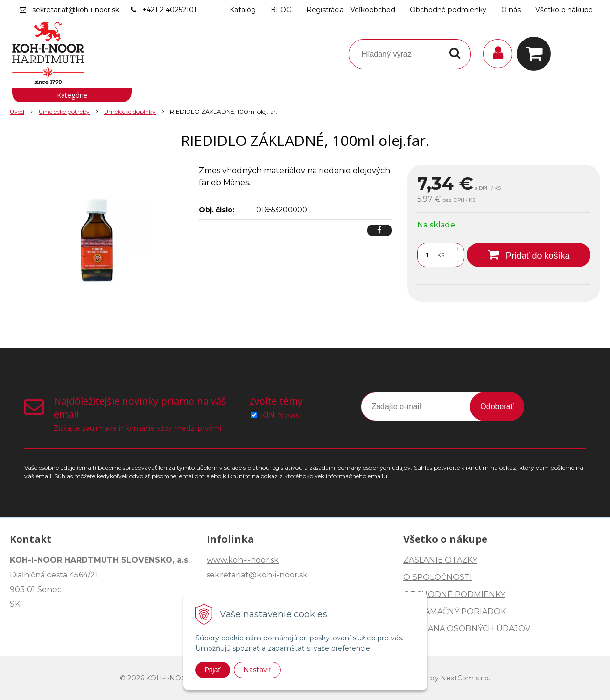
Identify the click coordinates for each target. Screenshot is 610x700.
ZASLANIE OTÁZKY (440, 560)
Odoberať (497, 406)
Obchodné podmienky (448, 10)
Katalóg (243, 10)
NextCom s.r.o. (465, 678)
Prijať (213, 670)
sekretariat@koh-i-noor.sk (76, 10)
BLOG (281, 10)
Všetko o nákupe (564, 10)
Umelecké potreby (64, 112)
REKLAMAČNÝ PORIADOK (455, 611)
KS (441, 255)
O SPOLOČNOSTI (438, 577)
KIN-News (280, 416)
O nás (511, 10)
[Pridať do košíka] (529, 255)
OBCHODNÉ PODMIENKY (454, 594)
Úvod (17, 112)
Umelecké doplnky (130, 112)
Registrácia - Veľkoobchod (351, 10)
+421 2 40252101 (169, 10)
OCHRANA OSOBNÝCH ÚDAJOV (467, 628)
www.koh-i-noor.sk (243, 560)
